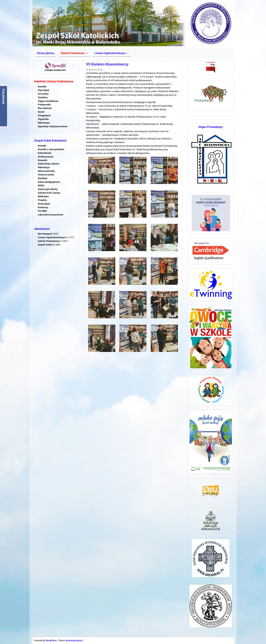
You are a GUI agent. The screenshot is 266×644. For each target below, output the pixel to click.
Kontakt (42, 87)
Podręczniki (44, 105)
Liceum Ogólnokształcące (52, 237)
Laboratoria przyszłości (51, 215)
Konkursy (43, 207)
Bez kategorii (45, 234)
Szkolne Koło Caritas (49, 193)
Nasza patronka (46, 171)
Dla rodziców (45, 108)
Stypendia (43, 119)
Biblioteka (43, 196)
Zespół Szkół (45, 245)
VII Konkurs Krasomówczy (107, 64)
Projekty (42, 200)
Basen (41, 112)
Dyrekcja (43, 178)
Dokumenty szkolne (49, 164)
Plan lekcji (43, 90)
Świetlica (43, 97)
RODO (41, 186)
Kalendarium (45, 153)
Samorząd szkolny (48, 189)
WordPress (51, 641)
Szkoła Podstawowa (49, 241)
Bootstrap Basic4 (74, 641)
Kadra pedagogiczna (49, 182)
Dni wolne (43, 94)
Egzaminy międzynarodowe (53, 126)
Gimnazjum (44, 204)
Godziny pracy (46, 157)
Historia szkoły (46, 175)
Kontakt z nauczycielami (51, 149)
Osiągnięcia (44, 115)
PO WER (42, 211)
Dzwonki (43, 160)
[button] (74, 53)
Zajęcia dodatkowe (48, 101)
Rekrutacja (44, 123)
